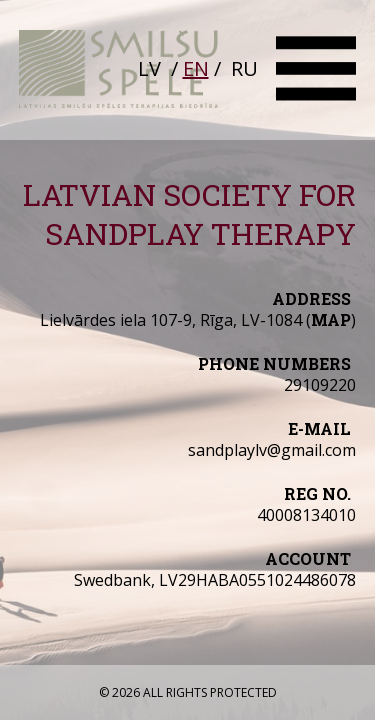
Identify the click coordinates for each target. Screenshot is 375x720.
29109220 (320, 385)
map (331, 319)
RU (244, 68)
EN (196, 68)
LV (149, 68)
